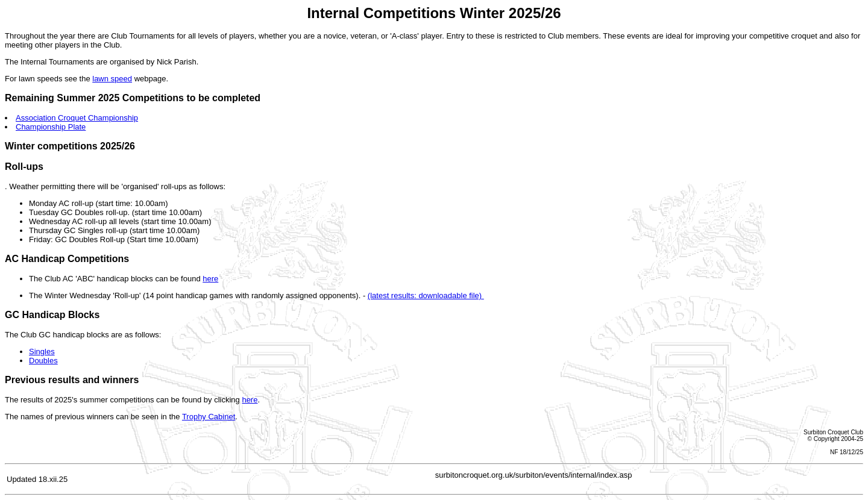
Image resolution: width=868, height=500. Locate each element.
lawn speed (112, 79)
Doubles (43, 361)
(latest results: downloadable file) (426, 295)
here (210, 279)
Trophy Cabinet (209, 417)
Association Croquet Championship (77, 118)
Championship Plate (51, 127)
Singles (42, 352)
